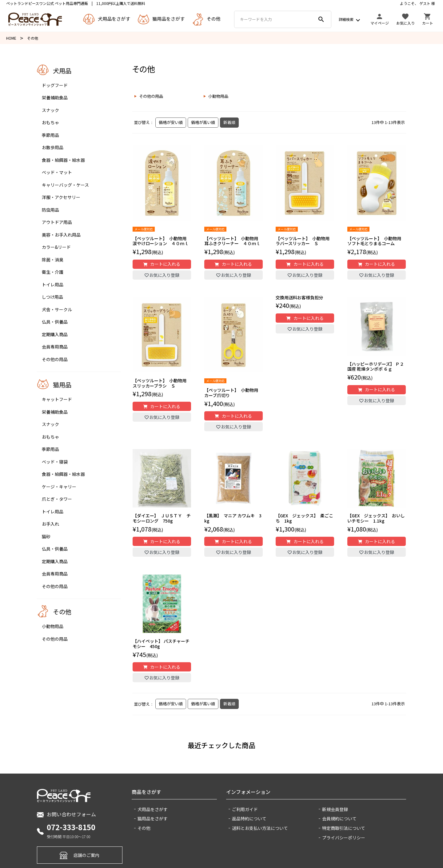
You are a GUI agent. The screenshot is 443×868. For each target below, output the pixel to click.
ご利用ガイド (245, 809)
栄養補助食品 (55, 98)
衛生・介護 (53, 272)
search (321, 19)
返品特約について (249, 818)
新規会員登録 (335, 809)
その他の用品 (55, 359)
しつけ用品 (52, 297)
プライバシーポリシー (344, 838)
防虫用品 (50, 210)
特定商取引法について (344, 828)
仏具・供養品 (55, 322)
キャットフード (57, 399)
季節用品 (50, 135)
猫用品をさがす (153, 818)
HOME (11, 38)
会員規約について (339, 818)
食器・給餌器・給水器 (63, 160)
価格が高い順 (203, 122)
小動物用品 (53, 626)
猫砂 (46, 536)
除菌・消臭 (53, 260)
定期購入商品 (55, 334)
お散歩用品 (53, 147)
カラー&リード (56, 247)
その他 (144, 828)
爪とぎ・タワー (57, 499)
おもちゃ (50, 122)
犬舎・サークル (57, 309)
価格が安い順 (171, 122)
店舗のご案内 (80, 855)
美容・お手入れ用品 (61, 235)
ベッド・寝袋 (55, 462)
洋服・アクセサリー (61, 197)
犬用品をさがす (153, 809)
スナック (50, 110)
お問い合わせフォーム (66, 814)
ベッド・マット (57, 172)
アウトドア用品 (57, 222)
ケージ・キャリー (59, 487)
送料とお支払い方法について (260, 828)
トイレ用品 (53, 285)
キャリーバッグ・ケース (65, 185)
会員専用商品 (55, 347)
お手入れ (50, 524)
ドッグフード (55, 85)
